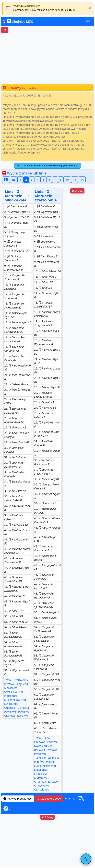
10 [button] (67, 180)
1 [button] (20, 180)
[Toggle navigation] (88, 22)
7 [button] (55, 180)
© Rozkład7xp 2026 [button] (49, 799)
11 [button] (75, 180)
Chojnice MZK (18, 21)
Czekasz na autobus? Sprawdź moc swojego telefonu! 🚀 (47, 166)
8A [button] (82, 180)
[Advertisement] (47, 59)
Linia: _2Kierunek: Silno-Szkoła (16, 196)
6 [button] (49, 180)
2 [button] (26, 180)
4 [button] (38, 180)
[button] (81, 799)
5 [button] (43, 180)
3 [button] (32, 180)
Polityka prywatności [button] (18, 799)
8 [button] (61, 180)
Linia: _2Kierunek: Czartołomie (46, 196)
